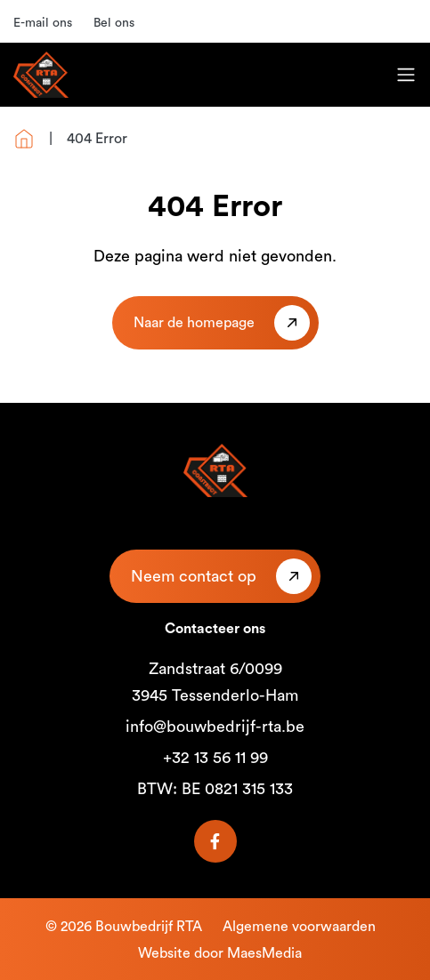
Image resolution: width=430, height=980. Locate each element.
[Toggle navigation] (406, 75)
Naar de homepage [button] (194, 323)
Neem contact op (194, 576)
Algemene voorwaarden (299, 927)
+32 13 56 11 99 (215, 758)
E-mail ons (43, 23)
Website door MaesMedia (220, 953)
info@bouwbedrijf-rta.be (215, 727)
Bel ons (114, 23)
